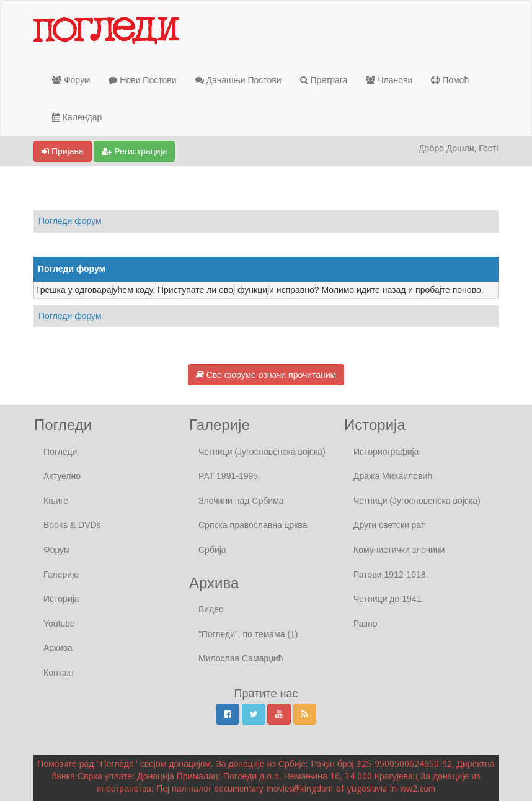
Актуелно (62, 476)
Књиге (56, 501)
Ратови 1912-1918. (391, 575)
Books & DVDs (72, 525)
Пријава (63, 151)
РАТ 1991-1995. (229, 476)
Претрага (324, 80)
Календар (77, 117)
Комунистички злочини (399, 550)
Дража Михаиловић (393, 476)
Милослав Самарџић (241, 658)
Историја (61, 599)
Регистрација (134, 151)
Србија (212, 550)
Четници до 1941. (388, 599)
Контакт (59, 673)
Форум (71, 80)
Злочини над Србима (241, 501)
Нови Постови (142, 80)
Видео (211, 609)
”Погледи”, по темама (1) (248, 634)
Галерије (61, 575)
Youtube (59, 624)
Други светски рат (389, 525)
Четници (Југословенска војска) (262, 452)
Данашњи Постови (238, 80)
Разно (365, 624)
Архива (58, 648)
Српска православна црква (253, 525)
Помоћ (450, 80)
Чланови (389, 80)
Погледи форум (70, 221)
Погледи (60, 452)
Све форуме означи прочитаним (266, 375)
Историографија (386, 452)
